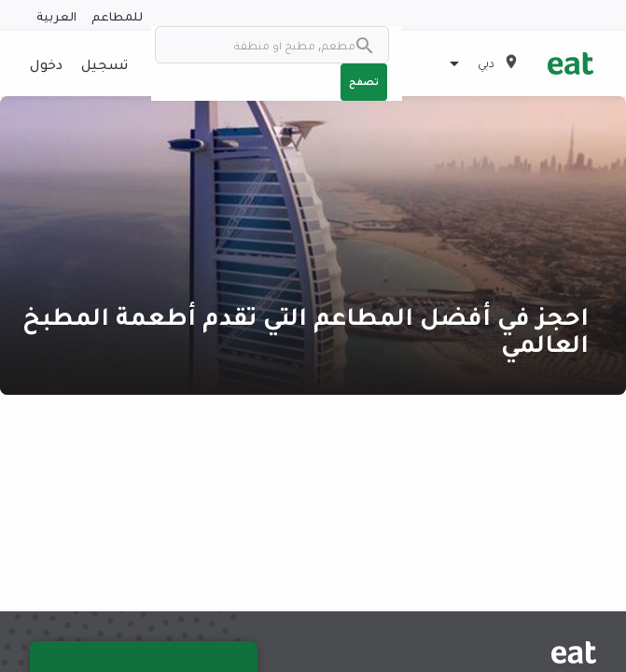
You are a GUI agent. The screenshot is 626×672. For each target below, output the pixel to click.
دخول (46, 63)
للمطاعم (117, 15)
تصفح (364, 81)
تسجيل (104, 63)
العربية (56, 15)
